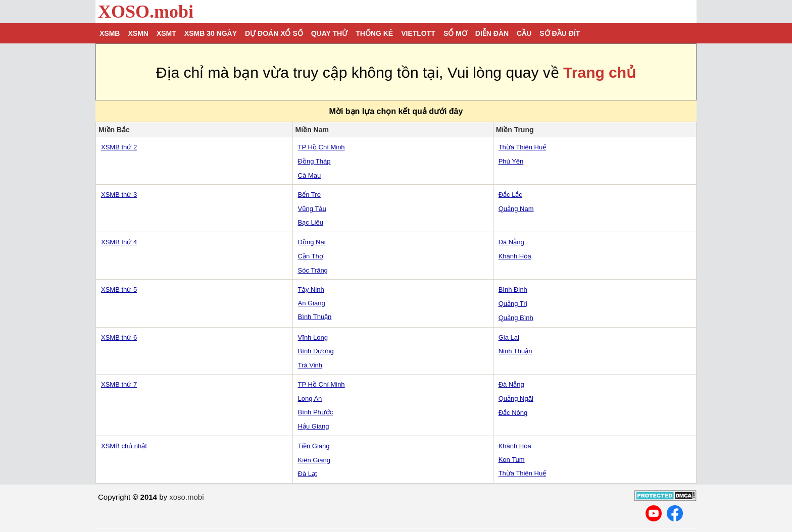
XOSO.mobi (146, 12)
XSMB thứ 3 (119, 195)
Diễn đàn (492, 33)
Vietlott (418, 33)
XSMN (138, 33)
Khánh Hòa (515, 256)
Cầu (524, 33)
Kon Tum (512, 460)
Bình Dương (316, 351)
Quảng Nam (516, 209)
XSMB (110, 33)
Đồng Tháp (314, 161)
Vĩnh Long (313, 337)
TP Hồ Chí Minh (321, 147)
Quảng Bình (516, 318)
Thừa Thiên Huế (523, 147)
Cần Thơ (311, 256)
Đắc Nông (513, 413)
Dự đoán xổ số (274, 33)
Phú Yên (511, 161)
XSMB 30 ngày (211, 33)
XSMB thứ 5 (119, 289)
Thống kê (374, 33)
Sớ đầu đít (560, 33)
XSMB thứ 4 (119, 242)
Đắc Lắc (510, 195)
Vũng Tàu (312, 209)
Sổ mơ (455, 33)
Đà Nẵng (511, 242)
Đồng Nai (312, 242)
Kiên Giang (314, 460)
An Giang (312, 303)
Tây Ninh (311, 289)
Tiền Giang (314, 446)
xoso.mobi (186, 497)
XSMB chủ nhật (124, 446)
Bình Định (513, 289)
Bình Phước (316, 412)
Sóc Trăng (313, 270)
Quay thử (329, 33)
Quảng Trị (513, 304)
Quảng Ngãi (516, 398)
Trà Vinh (310, 365)
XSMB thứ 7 (119, 384)
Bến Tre (309, 195)
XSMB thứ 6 (119, 337)
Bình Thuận (315, 317)
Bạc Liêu (311, 222)
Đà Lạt (308, 474)
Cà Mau (310, 175)
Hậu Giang (314, 426)
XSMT (166, 33)
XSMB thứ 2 (119, 147)
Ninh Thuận (515, 351)
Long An (310, 398)
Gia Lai (509, 337)
